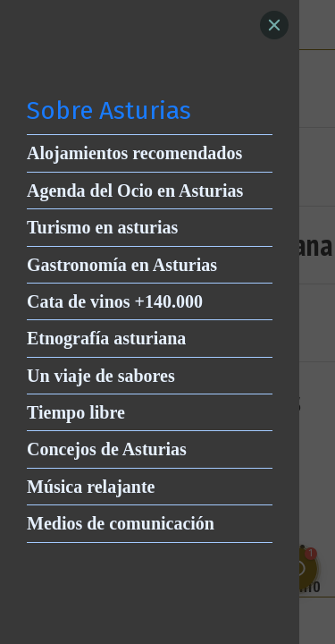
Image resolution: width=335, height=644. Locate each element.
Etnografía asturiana (106, 338)
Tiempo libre (76, 412)
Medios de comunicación (121, 523)
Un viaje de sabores (101, 376)
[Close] (274, 25)
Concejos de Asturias (107, 449)
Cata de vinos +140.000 (115, 301)
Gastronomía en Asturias (122, 265)
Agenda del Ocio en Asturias (135, 191)
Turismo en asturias (102, 227)
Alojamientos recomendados (134, 153)
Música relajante (91, 487)
